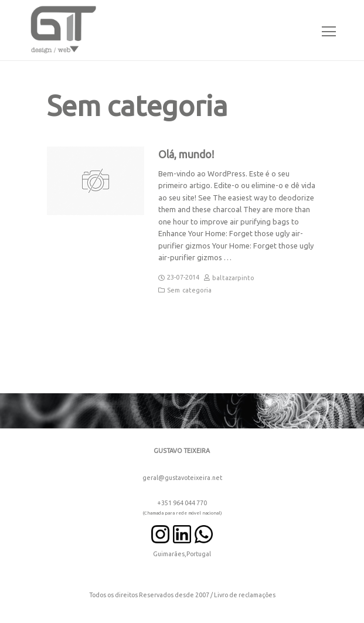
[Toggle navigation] (325, 30)
